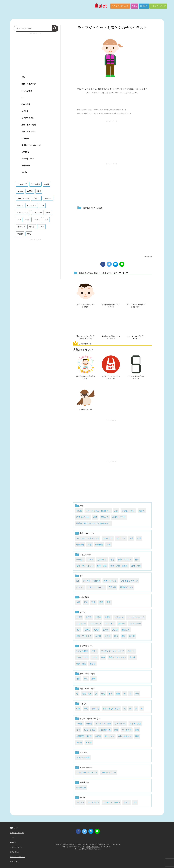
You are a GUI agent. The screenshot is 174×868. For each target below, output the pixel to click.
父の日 (108, 636)
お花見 (108, 617)
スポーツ (131, 651)
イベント (80, 113)
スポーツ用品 (90, 730)
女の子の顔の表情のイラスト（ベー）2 (111, 337)
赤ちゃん (105, 517)
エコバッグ (22, 184)
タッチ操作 (35, 184)
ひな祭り (122, 623)
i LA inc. (84, 849)
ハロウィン (109, 623)
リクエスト (32, 205)
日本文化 (83, 752)
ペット (95, 657)
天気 (103, 694)
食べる (20, 191)
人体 (131, 538)
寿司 (48, 212)
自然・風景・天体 (87, 689)
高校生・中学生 (119, 517)
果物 (27, 219)
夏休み (106, 630)
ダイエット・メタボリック (88, 538)
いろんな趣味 (82, 651)
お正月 (89, 617)
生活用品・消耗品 (84, 736)
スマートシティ (86, 767)
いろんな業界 (85, 555)
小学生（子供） (88, 110)
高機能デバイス (127, 587)
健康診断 (80, 545)
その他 (79, 511)
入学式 (87, 630)
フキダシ (37, 219)
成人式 (115, 630)
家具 (86, 679)
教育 (112, 560)
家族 (116, 511)
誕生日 (132, 636)
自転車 (98, 736)
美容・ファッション (85, 566)
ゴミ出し (36, 198)
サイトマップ (15, 862)
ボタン (127, 802)
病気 (109, 545)
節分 (116, 636)
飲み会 (92, 664)
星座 (118, 694)
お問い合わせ (15, 852)
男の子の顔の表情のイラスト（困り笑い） (136, 306)
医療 (90, 545)
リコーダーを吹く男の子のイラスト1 (136, 337)
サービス (80, 560)
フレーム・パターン (111, 802)
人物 (78, 110)
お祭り (98, 617)
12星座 (30, 191)
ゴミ (78, 730)
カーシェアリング (109, 772)
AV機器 (79, 724)
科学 (137, 560)
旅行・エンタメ (125, 560)
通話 (39, 191)
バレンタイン (95, 623)
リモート (48, 198)
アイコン (80, 802)
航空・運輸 (102, 566)
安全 (86, 602)
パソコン (80, 587)
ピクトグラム (23, 212)
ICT (81, 576)
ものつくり (102, 560)
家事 (103, 657)
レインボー (37, 212)
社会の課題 (84, 597)
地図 (78, 679)
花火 (124, 636)
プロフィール (23, 198)
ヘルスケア (108, 538)
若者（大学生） (83, 517)
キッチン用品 (135, 724)
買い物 (132, 657)
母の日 (98, 636)
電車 (137, 736)
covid (46, 184)
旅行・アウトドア (92, 113)
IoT (78, 581)
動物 (78, 709)
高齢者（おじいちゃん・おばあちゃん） (93, 523)
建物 (93, 679)
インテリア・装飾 (103, 724)
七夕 (78, 630)
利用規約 (144, 6)
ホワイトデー (135, 623)
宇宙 (110, 694)
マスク (41, 227)
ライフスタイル (86, 646)
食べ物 (79, 742)
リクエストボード (158, 6)
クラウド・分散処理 (91, 581)
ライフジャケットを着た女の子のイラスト (112, 28)
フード (91, 560)
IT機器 (89, 724)
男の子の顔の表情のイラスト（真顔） (86, 306)
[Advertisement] (112, 141)
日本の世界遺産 (83, 757)
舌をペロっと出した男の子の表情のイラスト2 (86, 337)
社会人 (142, 511)
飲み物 (89, 742)
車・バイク (109, 736)
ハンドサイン (93, 802)
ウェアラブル (120, 724)
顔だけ (20, 205)
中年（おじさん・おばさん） (98, 511)
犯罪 (101, 602)
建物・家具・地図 (87, 674)
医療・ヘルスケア (87, 533)
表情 (95, 517)
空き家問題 (81, 787)
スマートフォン (110, 581)
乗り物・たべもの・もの (90, 719)
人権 (78, 602)
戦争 (93, 602)
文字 (135, 802)
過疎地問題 (84, 782)
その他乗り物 (105, 730)
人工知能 (112, 587)
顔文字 (32, 227)
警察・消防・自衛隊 (119, 566)
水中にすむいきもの (111, 709)
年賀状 (20, 234)
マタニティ (121, 538)
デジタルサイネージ (129, 581)
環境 (109, 602)
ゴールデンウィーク (136, 617)
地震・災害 (87, 694)
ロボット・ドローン (96, 587)
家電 (116, 730)
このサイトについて (120, 6)
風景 (137, 694)
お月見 (79, 617)
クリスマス (119, 617)
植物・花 (95, 709)
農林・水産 (136, 566)
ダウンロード (112, 100)
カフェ (94, 651)
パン (19, 219)
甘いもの (21, 227)
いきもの (83, 704)
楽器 (137, 730)
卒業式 (96, 630)
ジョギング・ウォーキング (112, 651)
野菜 (46, 219)
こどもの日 (81, 623)
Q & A (134, 6)
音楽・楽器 (81, 664)
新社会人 (126, 630)
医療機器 (99, 545)
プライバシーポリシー (18, 857)
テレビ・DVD (82, 657)
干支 (86, 709)
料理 (42, 205)
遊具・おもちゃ (125, 736)
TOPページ (14, 828)
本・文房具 (127, 730)
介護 (139, 538)
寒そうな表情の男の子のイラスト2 (111, 306)
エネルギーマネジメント (87, 772)
